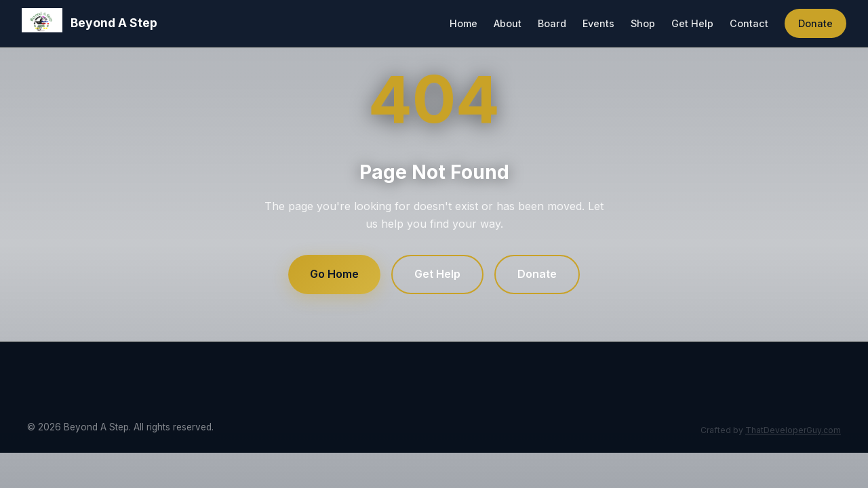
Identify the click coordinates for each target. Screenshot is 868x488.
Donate (815, 23)
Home (463, 23)
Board (552, 23)
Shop (643, 23)
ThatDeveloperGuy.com (793, 430)
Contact (749, 23)
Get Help (692, 23)
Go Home (334, 274)
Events (598, 23)
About (508, 23)
